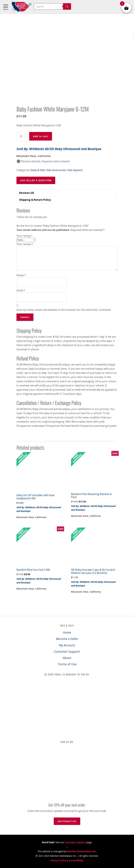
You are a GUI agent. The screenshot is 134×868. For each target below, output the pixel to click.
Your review (25, 244)
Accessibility (76, 860)
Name (21, 275)
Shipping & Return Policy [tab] (35, 200)
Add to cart (41, 136)
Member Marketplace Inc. (82, 851)
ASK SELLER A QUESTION (36, 180)
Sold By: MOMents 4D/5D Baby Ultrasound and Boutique (59, 149)
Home (67, 632)
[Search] (67, 6)
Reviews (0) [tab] (27, 193)
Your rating (24, 236)
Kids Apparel (75, 170)
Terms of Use (67, 664)
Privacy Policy (58, 860)
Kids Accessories (56, 170)
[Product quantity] (22, 136)
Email (21, 290)
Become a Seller (67, 639)
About (67, 658)
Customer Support (67, 651)
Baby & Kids (38, 170)
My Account (67, 645)
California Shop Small (21, 7)
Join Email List (67, 821)
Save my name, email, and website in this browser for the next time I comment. (64, 310)
